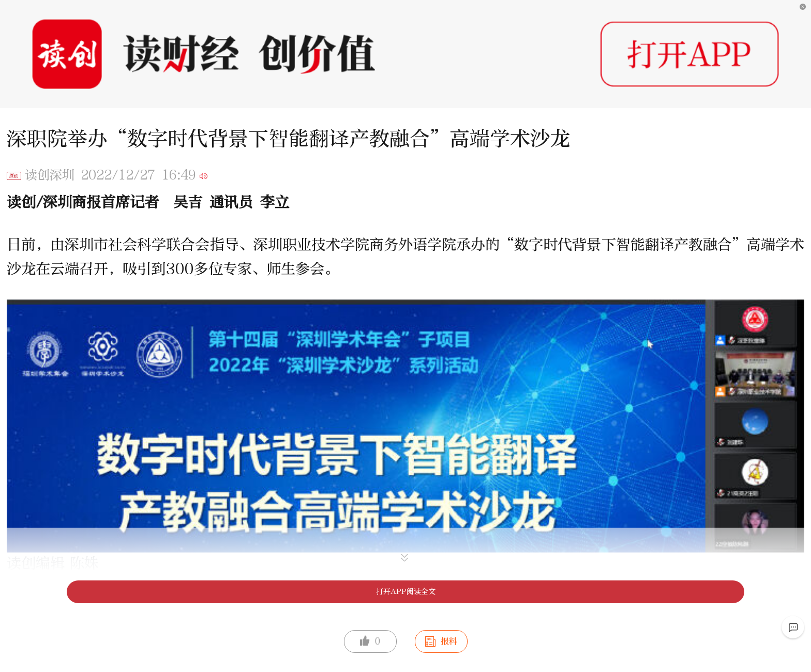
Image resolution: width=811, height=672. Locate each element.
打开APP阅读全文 (406, 592)
